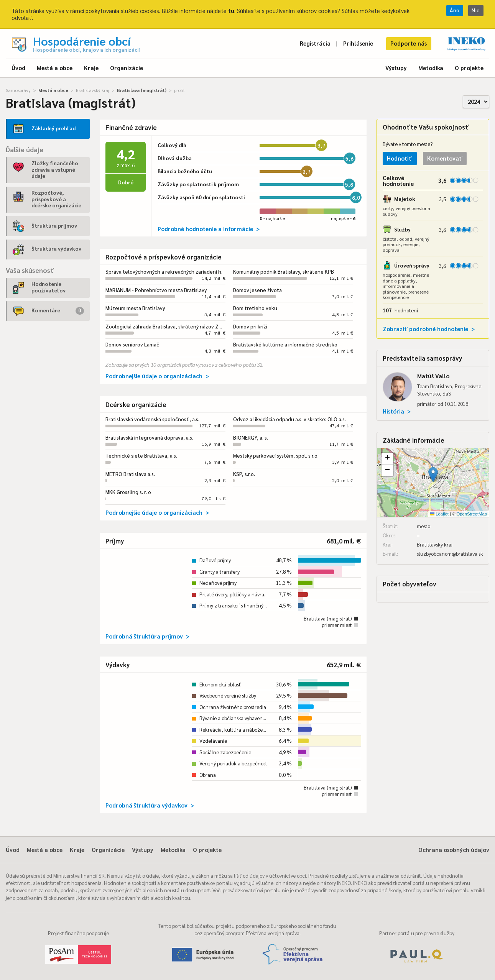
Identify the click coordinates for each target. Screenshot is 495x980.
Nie (476, 10)
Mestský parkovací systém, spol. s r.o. (276, 456)
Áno (455, 10)
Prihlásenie (358, 43)
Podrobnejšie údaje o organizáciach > (157, 376)
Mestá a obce (55, 68)
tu (231, 11)
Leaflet (439, 514)
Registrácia (315, 43)
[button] (433, 475)
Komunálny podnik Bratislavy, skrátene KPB (284, 272)
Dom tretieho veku (255, 308)
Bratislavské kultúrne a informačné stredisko (285, 344)
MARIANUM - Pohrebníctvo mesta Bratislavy (156, 290)
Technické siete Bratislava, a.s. (141, 456)
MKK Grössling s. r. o (128, 492)
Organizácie (127, 68)
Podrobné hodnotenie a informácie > (209, 229)
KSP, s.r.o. (244, 474)
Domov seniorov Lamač (132, 344)
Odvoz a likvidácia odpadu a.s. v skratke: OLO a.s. (289, 419)
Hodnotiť (400, 158)
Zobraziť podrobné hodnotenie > (429, 329)
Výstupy (396, 68)
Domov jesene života (257, 290)
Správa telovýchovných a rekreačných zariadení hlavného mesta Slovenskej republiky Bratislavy (218, 272)
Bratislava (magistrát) (142, 90)
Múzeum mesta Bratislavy (135, 308)
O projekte (469, 68)
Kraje (91, 68)
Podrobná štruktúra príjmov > (147, 636)
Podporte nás (409, 43)
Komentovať (445, 158)
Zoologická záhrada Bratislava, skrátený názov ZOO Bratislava (178, 326)
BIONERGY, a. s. (251, 437)
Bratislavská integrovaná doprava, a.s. (149, 437)
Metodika (431, 68)
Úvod (18, 68)
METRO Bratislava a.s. (130, 474)
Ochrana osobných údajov (454, 849)
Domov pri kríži (250, 326)
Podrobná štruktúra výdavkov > (150, 805)
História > (397, 411)
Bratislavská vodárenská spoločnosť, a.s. (152, 419)
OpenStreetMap (472, 514)
